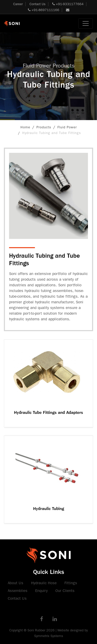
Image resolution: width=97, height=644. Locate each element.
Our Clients (65, 591)
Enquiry (41, 591)
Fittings (71, 583)
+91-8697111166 (44, 10)
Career (18, 4)
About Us (16, 583)
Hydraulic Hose (44, 583)
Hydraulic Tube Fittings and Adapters (48, 412)
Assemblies (18, 591)
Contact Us (38, 4)
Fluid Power (67, 127)
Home (25, 127)
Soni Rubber (36, 630)
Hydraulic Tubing (49, 509)
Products (44, 127)
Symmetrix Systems (49, 636)
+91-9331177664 (68, 4)
